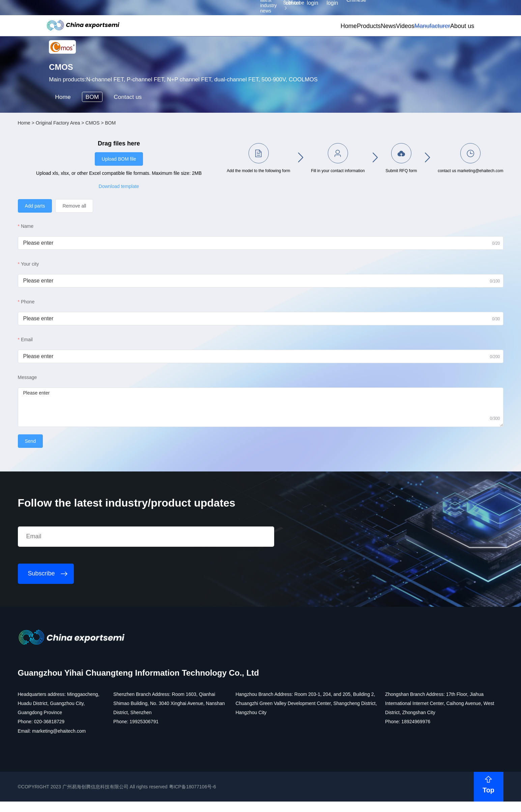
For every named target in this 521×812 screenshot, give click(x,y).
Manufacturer (400, 36)
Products (309, 36)
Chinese (446, 11)
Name (75, 284)
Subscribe (160, 11)
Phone (75, 359)
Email (74, 397)
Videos (364, 36)
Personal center (355, 11)
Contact (156, 155)
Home (280, 36)
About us (439, 36)
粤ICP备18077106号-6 (240, 800)
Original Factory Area (105, 186)
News (338, 36)
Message (75, 435)
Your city (77, 322)
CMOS (140, 186)
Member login (388, 11)
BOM (114, 155)
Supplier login (417, 11)
